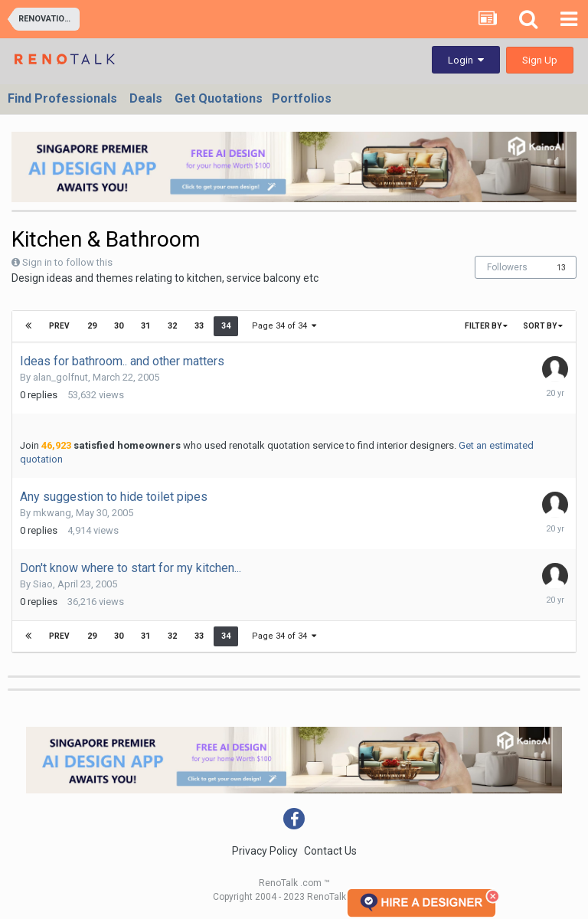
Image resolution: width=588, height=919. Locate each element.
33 (199, 326)
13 (561, 268)
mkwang (52, 513)
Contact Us (330, 851)
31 (145, 326)
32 (172, 326)
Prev (59, 326)
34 (226, 326)
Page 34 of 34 (284, 326)
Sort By (543, 326)
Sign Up (540, 60)
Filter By (486, 326)
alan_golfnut (60, 377)
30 (119, 326)
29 (92, 326)
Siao (43, 584)
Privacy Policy (265, 851)
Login (466, 60)
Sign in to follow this (67, 262)
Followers (507, 267)
